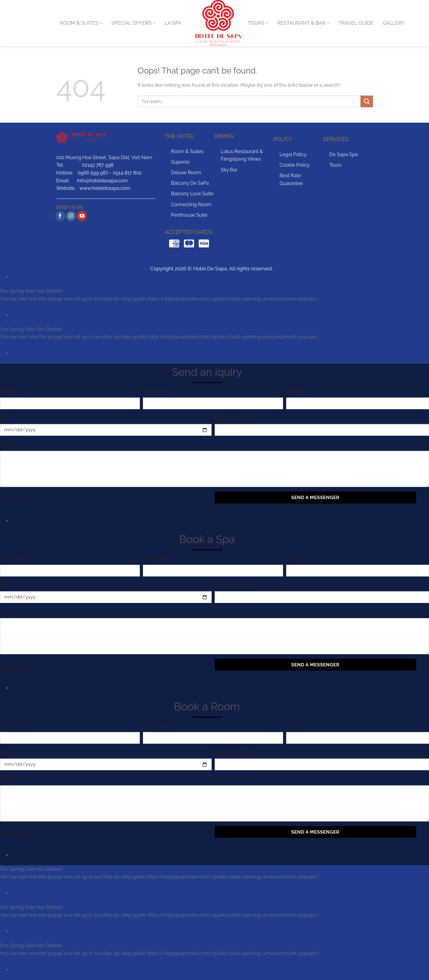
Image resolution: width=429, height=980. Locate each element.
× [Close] (7, 276)
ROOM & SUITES (81, 23)
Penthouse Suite (189, 215)
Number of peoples (235, 418)
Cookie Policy (295, 165)
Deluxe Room (186, 173)
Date (5, 418)
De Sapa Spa (343, 154)
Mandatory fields (17, 499)
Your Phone (155, 391)
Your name (11, 391)
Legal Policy (293, 154)
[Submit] (367, 101)
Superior (180, 162)
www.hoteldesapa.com (105, 188)
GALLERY (394, 23)
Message (9, 444)
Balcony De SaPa (190, 183)
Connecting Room (191, 204)
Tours (335, 165)
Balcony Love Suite (192, 194)
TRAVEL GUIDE (356, 23)
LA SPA (173, 23)
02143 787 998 (98, 165)
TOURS (258, 23)
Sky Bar (229, 170)
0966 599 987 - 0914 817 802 (110, 173)
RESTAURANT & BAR (303, 23)
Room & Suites (187, 151)
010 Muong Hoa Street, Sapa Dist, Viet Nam (104, 157)
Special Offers (134, 23)
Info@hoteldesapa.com (102, 181)
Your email (297, 391)
